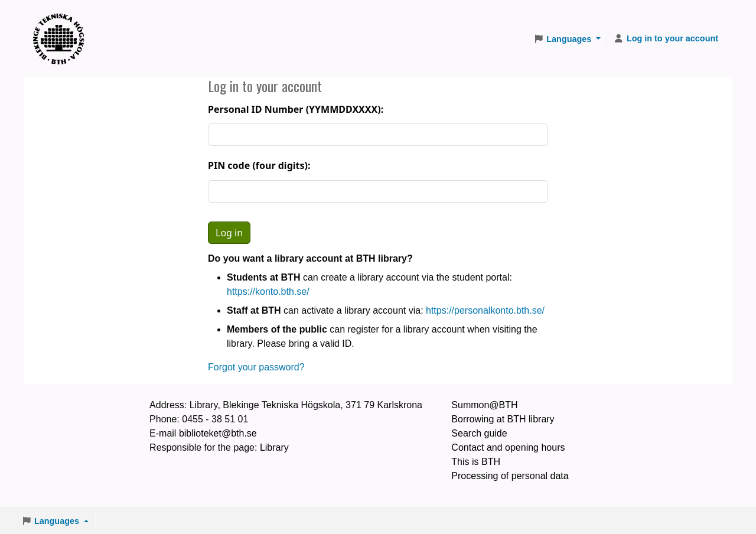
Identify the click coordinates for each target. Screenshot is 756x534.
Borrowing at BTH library (503, 419)
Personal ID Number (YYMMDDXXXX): (296, 109)
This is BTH (476, 462)
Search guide (479, 433)
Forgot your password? (256, 367)
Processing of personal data (510, 476)
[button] (567, 39)
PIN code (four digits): (259, 165)
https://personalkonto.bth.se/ (485, 310)
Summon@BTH (484, 405)
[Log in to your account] (666, 39)
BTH (63, 24)
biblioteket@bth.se (218, 433)
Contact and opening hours (508, 447)
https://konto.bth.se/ (268, 292)
